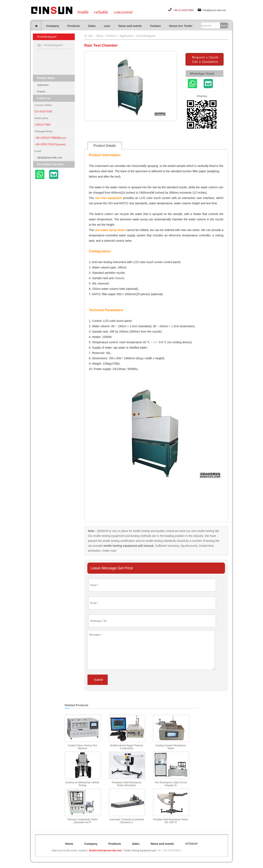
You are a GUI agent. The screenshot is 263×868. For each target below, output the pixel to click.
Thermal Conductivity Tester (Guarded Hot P (82, 821)
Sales (92, 26)
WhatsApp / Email (202, 74)
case (107, 26)
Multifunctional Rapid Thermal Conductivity (127, 747)
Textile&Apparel (146, 36)
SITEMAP (191, 844)
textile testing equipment (109, 536)
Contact (155, 26)
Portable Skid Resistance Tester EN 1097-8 (171, 821)
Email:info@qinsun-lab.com (105, 851)
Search (224, 26)
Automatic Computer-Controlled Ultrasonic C (127, 821)
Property (41, 91)
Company (53, 26)
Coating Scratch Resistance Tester (171, 747)
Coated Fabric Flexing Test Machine (82, 747)
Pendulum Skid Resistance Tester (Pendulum (126, 784)
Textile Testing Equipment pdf (140, 851)
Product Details (105, 146)
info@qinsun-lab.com (214, 10)
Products (74, 26)
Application (43, 85)
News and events (130, 26)
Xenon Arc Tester (181, 26)
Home (100, 36)
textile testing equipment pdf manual (128, 546)
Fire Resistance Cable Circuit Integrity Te (171, 784)
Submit (98, 680)
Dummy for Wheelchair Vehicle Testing (82, 784)
